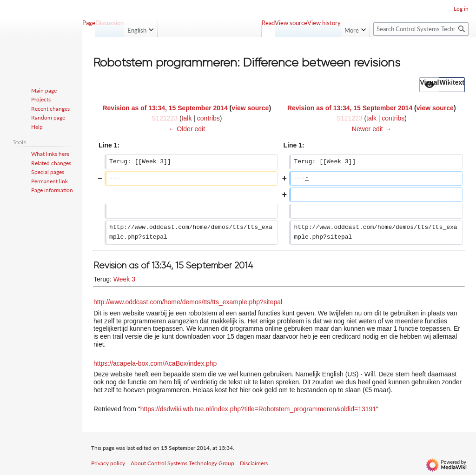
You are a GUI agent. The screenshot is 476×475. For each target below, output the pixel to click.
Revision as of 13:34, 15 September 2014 (165, 108)
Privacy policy (108, 463)
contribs (208, 118)
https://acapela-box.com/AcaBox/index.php (155, 363)
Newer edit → (372, 129)
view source (250, 108)
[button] (429, 85)
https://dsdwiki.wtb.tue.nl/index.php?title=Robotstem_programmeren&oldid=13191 (258, 409)
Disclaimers (254, 463)
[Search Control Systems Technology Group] (421, 29)
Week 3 (124, 279)
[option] (429, 84)
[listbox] (442, 85)
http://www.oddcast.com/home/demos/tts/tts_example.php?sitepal (188, 302)
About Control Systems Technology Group (182, 463)
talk (187, 118)
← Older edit (187, 129)
